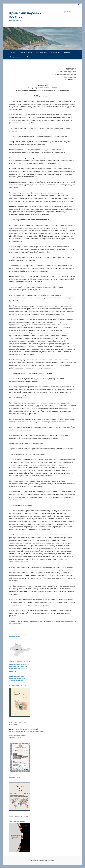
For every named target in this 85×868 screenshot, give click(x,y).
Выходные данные (16, 57)
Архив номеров (55, 52)
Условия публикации (16, 681)
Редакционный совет (26, 52)
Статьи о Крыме (15, 637)
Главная (13, 52)
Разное (12, 671)
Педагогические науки (17, 669)
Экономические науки (17, 664)
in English (29, 57)
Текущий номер (41, 52)
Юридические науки (16, 666)
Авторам (67, 52)
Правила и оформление (17, 678)
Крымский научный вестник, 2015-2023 (42, 860)
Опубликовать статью (17, 676)
